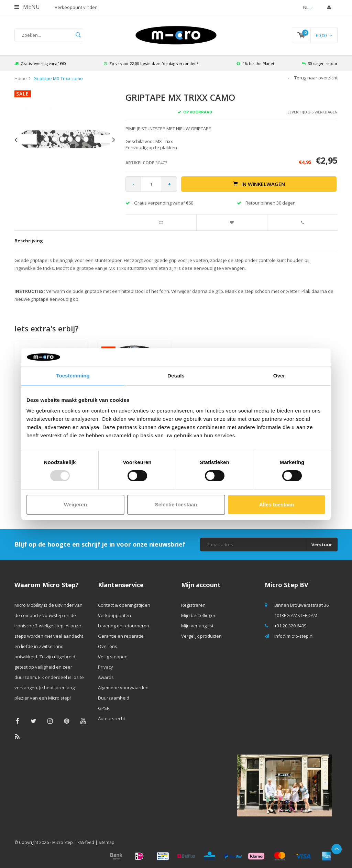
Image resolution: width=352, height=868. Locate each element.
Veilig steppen (113, 657)
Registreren (193, 605)
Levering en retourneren (124, 626)
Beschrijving (29, 241)
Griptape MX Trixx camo (58, 78)
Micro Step (63, 842)
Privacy (106, 667)
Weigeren (75, 504)
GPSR (104, 708)
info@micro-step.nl (294, 636)
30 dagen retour (320, 63)
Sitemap (107, 842)
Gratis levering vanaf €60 (40, 63)
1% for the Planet (255, 63)
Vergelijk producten (201, 636)
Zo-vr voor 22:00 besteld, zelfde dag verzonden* (151, 63)
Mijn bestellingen (199, 615)
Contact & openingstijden (124, 605)
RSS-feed (86, 842)
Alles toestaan (277, 504)
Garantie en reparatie (121, 636)
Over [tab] (279, 376)
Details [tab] (176, 376)
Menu (27, 7)
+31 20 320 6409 (290, 626)
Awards (106, 677)
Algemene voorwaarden (123, 688)
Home (21, 78)
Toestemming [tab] (73, 376)
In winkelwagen (259, 184)
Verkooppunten (114, 615)
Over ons (108, 646)
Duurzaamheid (114, 698)
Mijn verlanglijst (197, 626)
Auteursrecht (112, 718)
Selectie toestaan (176, 504)
